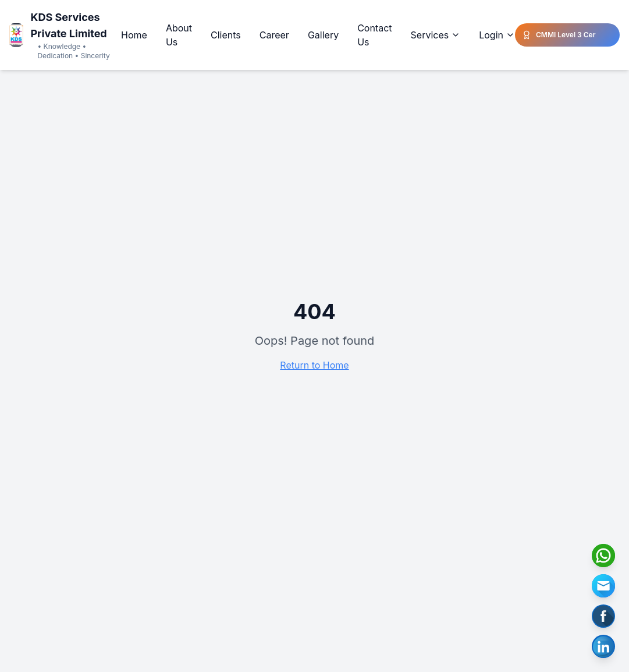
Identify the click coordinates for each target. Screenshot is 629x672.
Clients (226, 35)
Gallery (323, 35)
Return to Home (314, 365)
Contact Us (374, 35)
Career (274, 35)
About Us (179, 35)
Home (134, 35)
